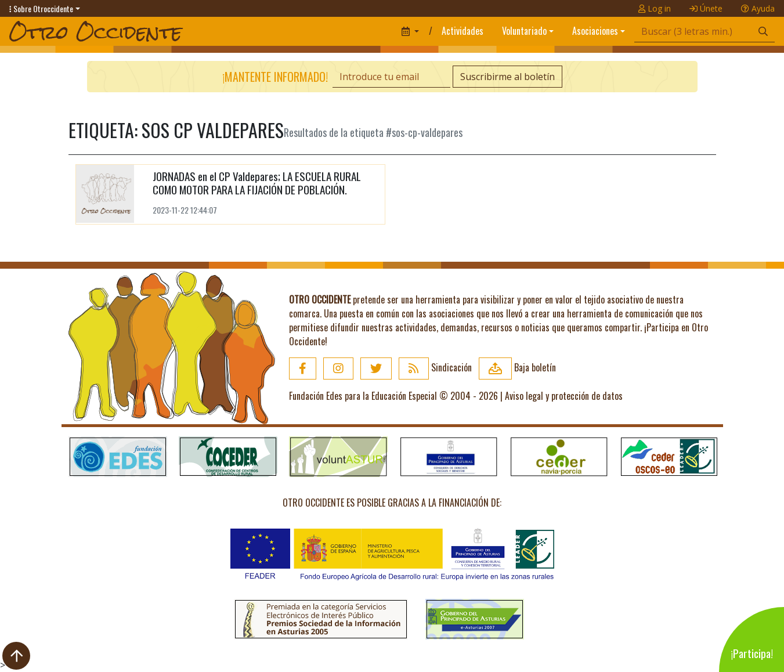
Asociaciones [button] (595, 31)
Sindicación (435, 367)
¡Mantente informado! (275, 77)
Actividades (463, 31)
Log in (655, 8)
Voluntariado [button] (524, 31)
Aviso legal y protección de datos (564, 396)
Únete (706, 8)
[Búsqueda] (693, 32)
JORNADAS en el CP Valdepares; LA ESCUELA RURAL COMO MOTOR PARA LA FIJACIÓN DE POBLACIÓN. (257, 183)
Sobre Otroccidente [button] (41, 8)
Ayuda (758, 8)
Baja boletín (517, 367)
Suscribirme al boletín (507, 77)
